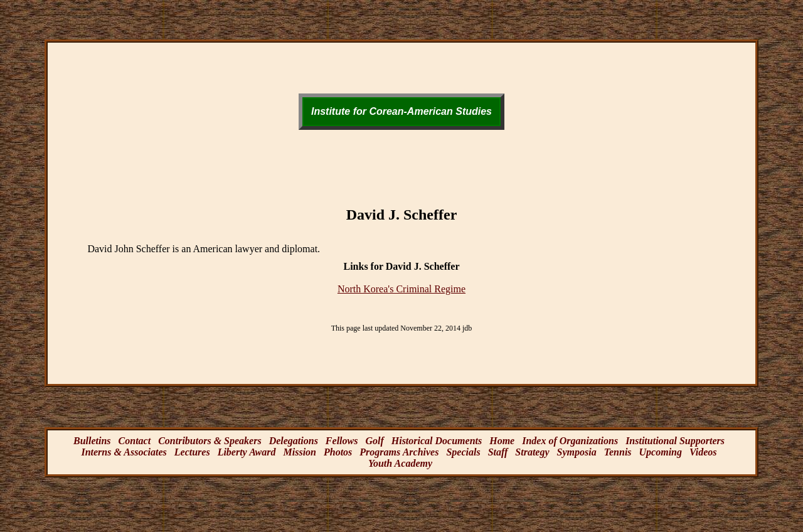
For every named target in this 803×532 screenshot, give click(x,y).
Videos (703, 452)
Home (502, 441)
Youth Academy (400, 463)
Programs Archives (399, 452)
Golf (374, 441)
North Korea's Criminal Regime (401, 289)
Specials (463, 452)
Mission (300, 452)
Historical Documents (437, 441)
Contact (135, 441)
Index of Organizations (570, 441)
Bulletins (92, 441)
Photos (338, 452)
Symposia (577, 452)
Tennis (618, 452)
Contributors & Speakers (210, 441)
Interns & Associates (124, 452)
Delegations (294, 441)
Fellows (342, 441)
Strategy (532, 452)
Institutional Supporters (675, 441)
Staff (498, 452)
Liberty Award (247, 452)
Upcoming (661, 452)
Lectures (192, 452)
